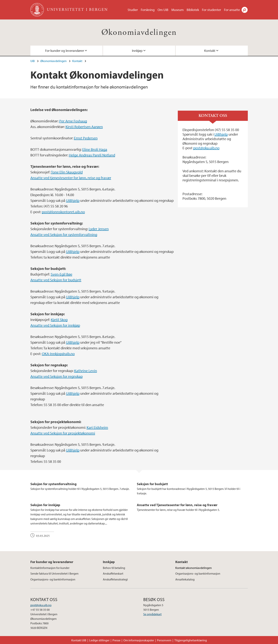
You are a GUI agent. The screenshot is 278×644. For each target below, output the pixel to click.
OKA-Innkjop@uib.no (58, 354)
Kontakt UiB (79, 640)
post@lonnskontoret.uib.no (63, 212)
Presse (116, 640)
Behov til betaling (114, 568)
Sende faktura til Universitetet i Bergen (54, 573)
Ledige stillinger (99, 640)
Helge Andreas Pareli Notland (92, 155)
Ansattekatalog (185, 579)
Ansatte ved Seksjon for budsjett (56, 280)
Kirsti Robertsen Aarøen (84, 127)
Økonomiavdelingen (139, 32)
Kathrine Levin (86, 371)
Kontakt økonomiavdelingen (194, 568)
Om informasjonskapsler (139, 640)
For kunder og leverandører (65, 51)
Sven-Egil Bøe (62, 274)
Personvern (164, 640)
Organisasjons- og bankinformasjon (53, 579)
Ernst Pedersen (86, 138)
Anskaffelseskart (113, 573)
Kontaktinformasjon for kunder (50, 568)
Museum (178, 10)
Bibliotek (193, 10)
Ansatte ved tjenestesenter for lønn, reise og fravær (71, 178)
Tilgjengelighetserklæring (191, 640)
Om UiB (163, 10)
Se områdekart (152, 614)
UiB (33, 61)
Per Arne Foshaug (73, 121)
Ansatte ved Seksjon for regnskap (57, 376)
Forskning (148, 10)
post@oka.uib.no (206, 148)
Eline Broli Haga (95, 149)
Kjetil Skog (59, 320)
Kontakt (210, 51)
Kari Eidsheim (97, 427)
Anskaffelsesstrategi (115, 579)
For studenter (211, 10)
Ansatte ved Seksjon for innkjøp (55, 325)
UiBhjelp (73, 200)
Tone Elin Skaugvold (67, 172)
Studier (133, 10)
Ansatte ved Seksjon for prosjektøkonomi (63, 433)
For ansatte (232, 10)
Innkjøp (137, 51)
